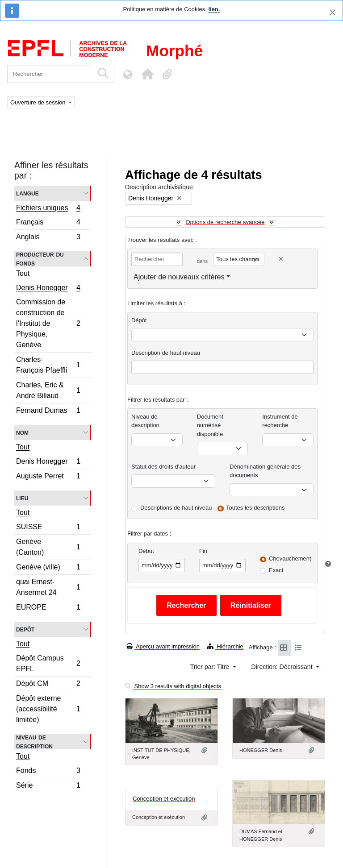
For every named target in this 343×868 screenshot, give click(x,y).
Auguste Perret (48, 477)
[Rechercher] (50, 74)
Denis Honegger (48, 289)
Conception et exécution (164, 799)
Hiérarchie (225, 646)
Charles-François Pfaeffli (48, 365)
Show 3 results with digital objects (173, 686)
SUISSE (48, 528)
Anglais (48, 238)
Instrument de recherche (280, 421)
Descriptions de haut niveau (176, 508)
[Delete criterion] (281, 259)
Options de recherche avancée (225, 222)
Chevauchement (290, 559)
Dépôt (139, 320)
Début (146, 551)
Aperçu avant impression (163, 646)
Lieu (22, 498)
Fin (203, 551)
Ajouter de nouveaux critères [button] (179, 277)
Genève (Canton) (48, 547)
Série (48, 786)
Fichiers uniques (48, 209)
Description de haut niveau (166, 353)
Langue (27, 193)
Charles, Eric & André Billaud (48, 390)
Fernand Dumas (48, 411)
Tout (23, 273)
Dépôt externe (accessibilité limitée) (48, 709)
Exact (276, 570)
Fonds (48, 772)
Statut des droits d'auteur (163, 467)
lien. (214, 9)
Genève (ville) (48, 568)
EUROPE (48, 608)
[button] (147, 74)
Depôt (25, 629)
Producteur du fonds (40, 259)
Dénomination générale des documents (265, 471)
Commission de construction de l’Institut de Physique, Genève (48, 323)
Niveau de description (34, 742)
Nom (22, 432)
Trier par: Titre (211, 667)
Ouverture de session (39, 102)
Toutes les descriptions (255, 508)
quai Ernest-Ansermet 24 (48, 587)
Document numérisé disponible (210, 425)
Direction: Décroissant (283, 667)
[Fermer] (333, 12)
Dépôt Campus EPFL (48, 663)
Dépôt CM (48, 685)
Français (48, 223)
